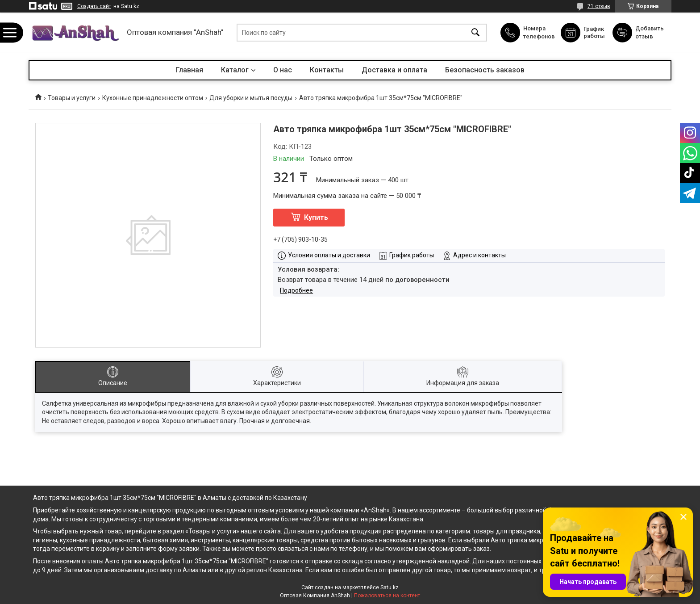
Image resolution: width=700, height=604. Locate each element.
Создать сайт (94, 6)
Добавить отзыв (650, 32)
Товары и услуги (72, 98)
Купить (316, 217)
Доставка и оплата (394, 70)
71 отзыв (599, 6)
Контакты (327, 70)
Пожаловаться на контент (387, 596)
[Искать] (475, 33)
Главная (190, 70)
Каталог (235, 70)
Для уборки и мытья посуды (251, 98)
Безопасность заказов (485, 70)
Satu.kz (390, 587)
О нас (283, 70)
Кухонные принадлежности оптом (153, 98)
